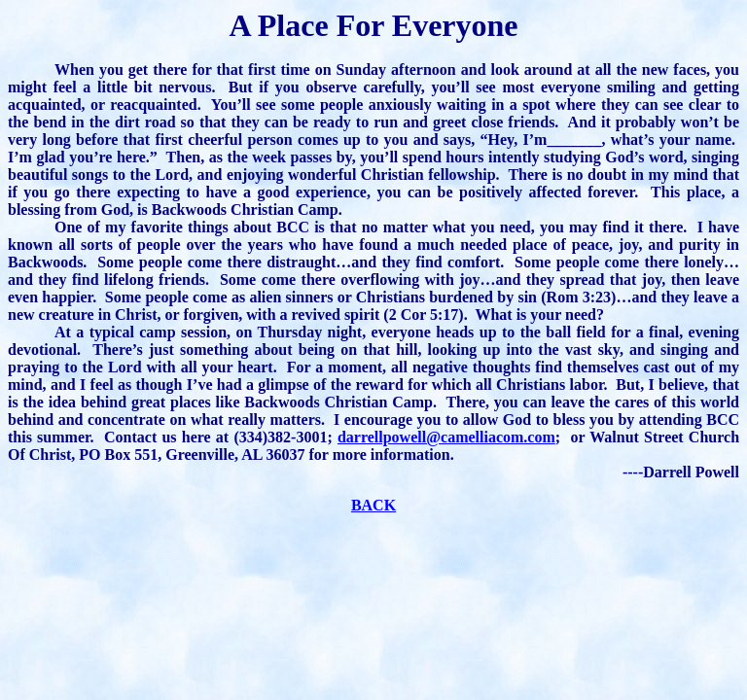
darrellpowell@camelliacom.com (446, 437)
